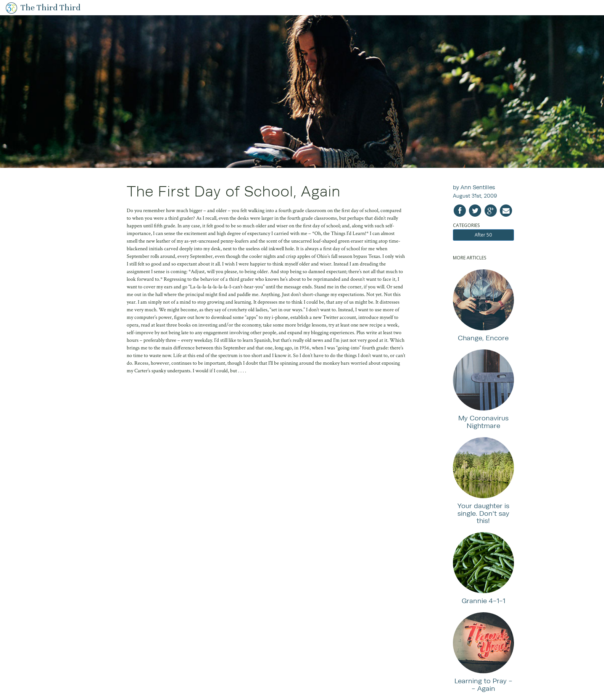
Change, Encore (483, 338)
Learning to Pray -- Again (483, 685)
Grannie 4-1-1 (483, 601)
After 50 (483, 235)
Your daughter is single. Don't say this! (483, 513)
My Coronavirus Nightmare (483, 422)
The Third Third (51, 7)
